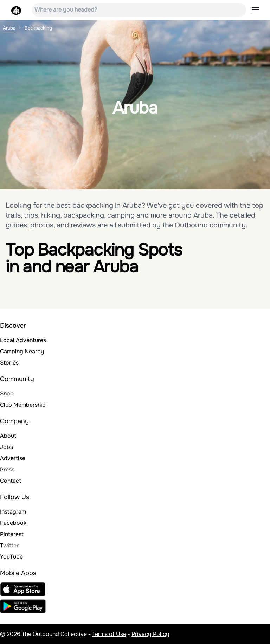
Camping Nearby (22, 351)
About (8, 436)
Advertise (13, 458)
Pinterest (12, 534)
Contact (11, 481)
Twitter (9, 545)
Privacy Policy (150, 634)
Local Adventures (23, 340)
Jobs (7, 447)
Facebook (13, 523)
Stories (9, 363)
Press (7, 469)
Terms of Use (109, 634)
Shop (7, 394)
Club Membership (23, 405)
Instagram (13, 512)
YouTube (11, 557)
